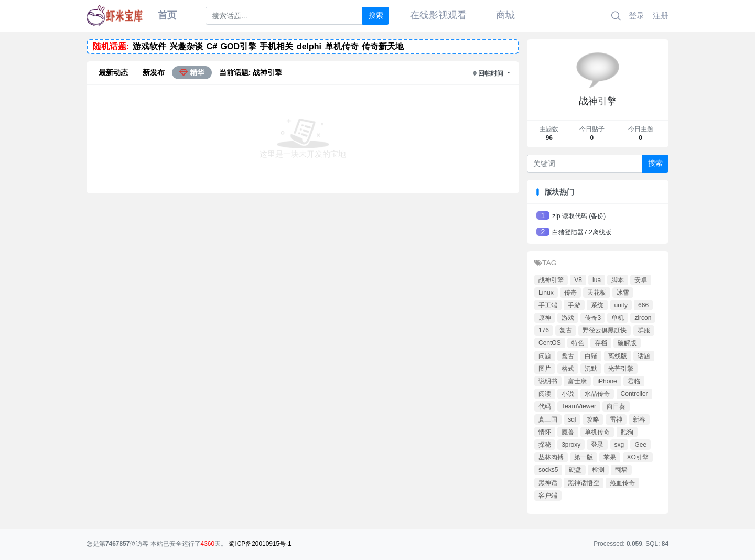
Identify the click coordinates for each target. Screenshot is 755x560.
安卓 (641, 280)
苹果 (610, 457)
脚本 (618, 280)
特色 (578, 343)
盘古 (568, 356)
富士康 (577, 381)
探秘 (545, 445)
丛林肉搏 (551, 457)
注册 (661, 15)
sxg (619, 445)
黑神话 (548, 483)
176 (544, 330)
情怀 (545, 432)
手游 (574, 305)
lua (597, 280)
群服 (644, 330)
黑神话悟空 (584, 483)
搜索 (376, 15)
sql (572, 419)
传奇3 (593, 318)
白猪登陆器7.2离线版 (582, 232)
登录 (637, 15)
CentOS (550, 343)
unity (621, 305)
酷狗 (627, 432)
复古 (566, 330)
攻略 (593, 419)
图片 (545, 369)
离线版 (618, 356)
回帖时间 (492, 73)
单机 (618, 318)
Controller (634, 394)
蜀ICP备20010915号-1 (260, 544)
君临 (634, 381)
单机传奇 (597, 432)
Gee (640, 445)
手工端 (548, 305)
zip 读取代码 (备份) (579, 216)
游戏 (568, 318)
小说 (568, 394)
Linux (546, 293)
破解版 (627, 343)
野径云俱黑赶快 (605, 330)
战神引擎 (551, 280)
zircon (643, 318)
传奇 (570, 293)
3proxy (571, 445)
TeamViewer (579, 406)
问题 (545, 356)
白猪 (591, 356)
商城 (505, 15)
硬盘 (575, 470)
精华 (192, 72)
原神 (545, 318)
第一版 (584, 457)
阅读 (545, 394)
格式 (568, 369)
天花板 (597, 293)
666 (643, 305)
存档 (601, 343)
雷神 (616, 419)
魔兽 (568, 432)
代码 (545, 406)
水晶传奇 (597, 394)
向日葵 (616, 406)
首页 (167, 15)
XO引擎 (638, 457)
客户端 (548, 496)
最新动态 (113, 72)
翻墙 (621, 470)
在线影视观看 (438, 15)
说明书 (548, 381)
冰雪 (623, 293)
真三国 (548, 419)
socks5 (548, 470)
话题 (644, 356)
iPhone (607, 381)
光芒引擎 (621, 369)
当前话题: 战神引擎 (251, 72)
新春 (639, 419)
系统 (597, 305)
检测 (598, 470)
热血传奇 (622, 483)
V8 (578, 280)
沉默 (591, 369)
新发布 (154, 72)
